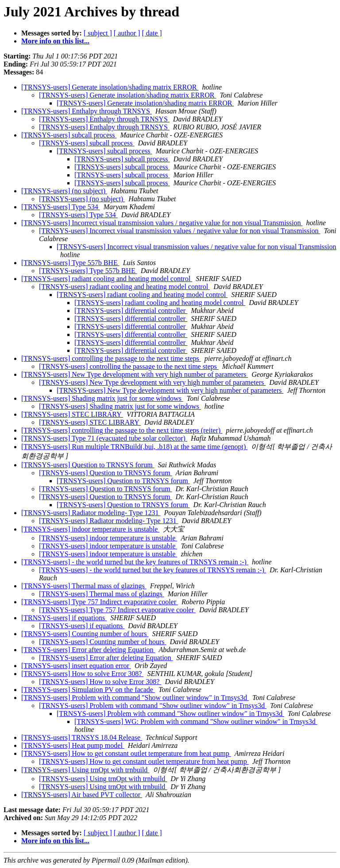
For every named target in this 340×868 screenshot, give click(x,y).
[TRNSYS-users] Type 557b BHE (70, 263)
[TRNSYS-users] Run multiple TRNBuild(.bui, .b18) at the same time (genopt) (134, 447)
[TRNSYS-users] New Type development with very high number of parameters (135, 374)
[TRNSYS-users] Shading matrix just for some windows (102, 398)
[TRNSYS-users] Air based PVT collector (82, 795)
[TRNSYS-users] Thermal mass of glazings (84, 586)
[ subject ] (98, 33)
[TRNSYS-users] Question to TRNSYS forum (88, 465)
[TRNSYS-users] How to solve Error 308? (82, 674)
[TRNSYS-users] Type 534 (61, 207)
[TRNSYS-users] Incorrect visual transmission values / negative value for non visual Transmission (162, 223)
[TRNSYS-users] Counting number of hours (85, 634)
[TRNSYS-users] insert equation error (76, 666)
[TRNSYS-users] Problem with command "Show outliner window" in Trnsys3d (135, 698)
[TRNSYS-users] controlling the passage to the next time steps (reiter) (122, 430)
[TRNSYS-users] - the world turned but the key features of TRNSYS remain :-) (135, 562)
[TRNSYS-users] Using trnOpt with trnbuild (85, 770)
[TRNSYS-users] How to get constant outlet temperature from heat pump (126, 753)
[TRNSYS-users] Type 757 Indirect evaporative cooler (100, 602)
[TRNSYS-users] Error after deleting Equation (88, 650)
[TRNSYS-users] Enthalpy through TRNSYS (87, 111)
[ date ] (152, 33)
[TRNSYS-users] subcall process (69, 135)
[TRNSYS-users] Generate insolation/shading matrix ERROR (110, 87)
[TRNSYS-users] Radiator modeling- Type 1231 (91, 513)
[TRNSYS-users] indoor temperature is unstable (90, 529)
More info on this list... (55, 41)
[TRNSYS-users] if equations (64, 618)
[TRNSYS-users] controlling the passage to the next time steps (111, 358)
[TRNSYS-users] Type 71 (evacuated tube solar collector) (104, 438)
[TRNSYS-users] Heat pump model (73, 745)
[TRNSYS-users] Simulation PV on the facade (88, 690)
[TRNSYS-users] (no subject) (64, 191)
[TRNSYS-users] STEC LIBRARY (72, 414)
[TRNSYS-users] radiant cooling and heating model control (107, 279)
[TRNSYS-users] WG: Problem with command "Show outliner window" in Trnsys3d (196, 721)
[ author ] (127, 33)
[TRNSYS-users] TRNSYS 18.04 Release (82, 737)
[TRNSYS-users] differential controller (131, 311)
